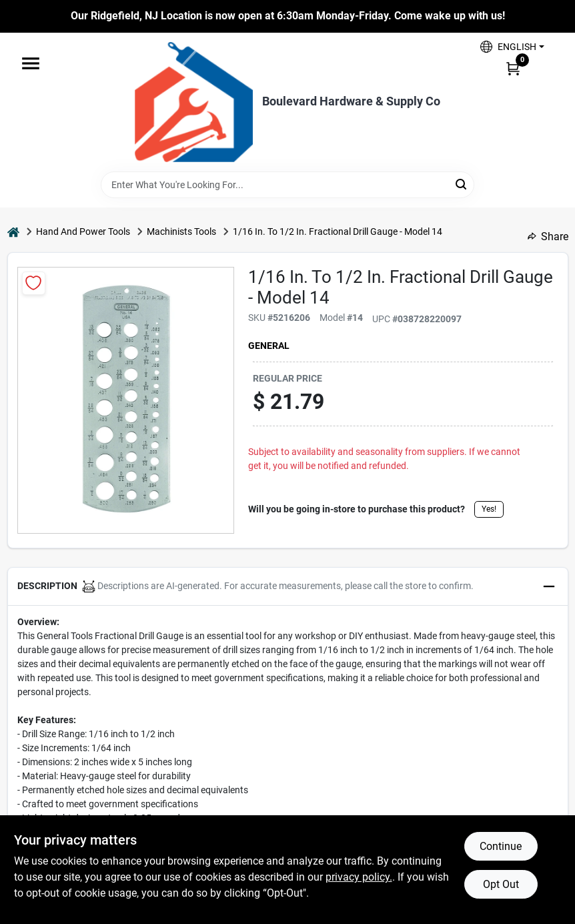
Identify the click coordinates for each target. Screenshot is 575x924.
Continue (501, 846)
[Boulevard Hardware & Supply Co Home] (194, 102)
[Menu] (31, 63)
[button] (512, 47)
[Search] (462, 184)
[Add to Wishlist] (34, 283)
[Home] (13, 232)
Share (548, 237)
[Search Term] (287, 185)
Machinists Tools (181, 232)
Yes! (489, 509)
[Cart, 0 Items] (513, 68)
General (269, 346)
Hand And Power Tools (83, 232)
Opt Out (501, 884)
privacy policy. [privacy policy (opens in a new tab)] (359, 877)
